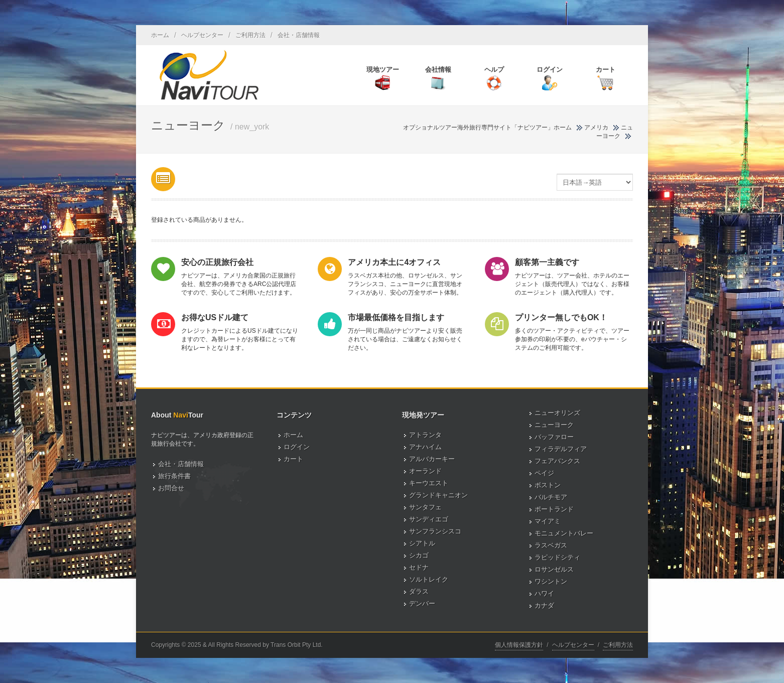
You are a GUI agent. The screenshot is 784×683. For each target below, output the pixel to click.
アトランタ (425, 435)
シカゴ (419, 555)
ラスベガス (551, 545)
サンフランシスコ (435, 531)
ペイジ (544, 473)
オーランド (425, 471)
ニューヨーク (554, 425)
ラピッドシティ (557, 557)
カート (293, 459)
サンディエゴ (429, 519)
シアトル (422, 543)
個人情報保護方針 (519, 645)
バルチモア (551, 497)
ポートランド (554, 509)
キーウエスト (429, 483)
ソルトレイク (429, 579)
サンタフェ (425, 507)
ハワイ (544, 593)
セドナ (419, 567)
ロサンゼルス (554, 569)
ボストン (548, 485)
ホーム (160, 35)
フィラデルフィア (561, 449)
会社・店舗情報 (299, 35)
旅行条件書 (174, 476)
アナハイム (425, 447)
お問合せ (171, 488)
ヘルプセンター (202, 35)
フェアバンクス (557, 461)
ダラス (419, 591)
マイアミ (548, 521)
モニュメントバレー (564, 533)
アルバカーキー (432, 459)
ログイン (297, 447)
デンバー (422, 603)
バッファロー (554, 437)
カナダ (544, 605)
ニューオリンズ (557, 413)
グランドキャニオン (438, 495)
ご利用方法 (250, 35)
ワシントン (551, 581)
